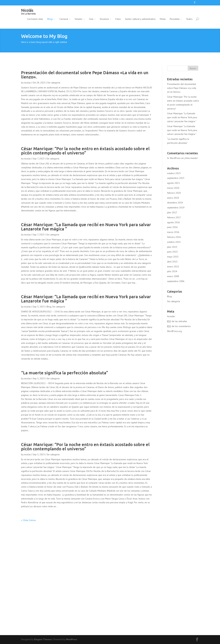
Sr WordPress (174, 158)
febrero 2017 (174, 217)
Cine (91, 19)
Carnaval (64, 19)
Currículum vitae (35, 19)
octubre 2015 (174, 242)
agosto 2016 (173, 222)
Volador (79, 19)
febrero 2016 (174, 237)
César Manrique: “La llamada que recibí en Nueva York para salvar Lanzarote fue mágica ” (86, 227)
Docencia (104, 19)
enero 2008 (173, 276)
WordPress (72, 639)
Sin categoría (54, 83)
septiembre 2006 (176, 281)
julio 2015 (172, 247)
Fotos (118, 19)
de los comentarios (179, 326)
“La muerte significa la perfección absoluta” (65, 373)
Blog (49, 307)
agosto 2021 (173, 183)
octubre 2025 (174, 173)
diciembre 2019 (175, 203)
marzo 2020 (173, 188)
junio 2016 (172, 227)
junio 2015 (172, 252)
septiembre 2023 (176, 178)
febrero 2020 (174, 193)
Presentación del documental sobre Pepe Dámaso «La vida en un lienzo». (85, 75)
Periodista (175, 19)
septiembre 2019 (176, 208)
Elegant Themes (43, 639)
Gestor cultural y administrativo (140, 19)
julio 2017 (172, 212)
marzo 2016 (173, 232)
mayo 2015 (173, 257)
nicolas (27, 83)
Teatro (189, 19)
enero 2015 (173, 267)
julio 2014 (172, 271)
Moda (163, 19)
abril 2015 (172, 262)
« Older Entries (29, 520)
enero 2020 (173, 198)
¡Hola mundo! (191, 158)
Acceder (171, 316)
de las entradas (177, 321)
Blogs (50, 19)
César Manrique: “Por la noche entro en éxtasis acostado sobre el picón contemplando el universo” (85, 151)
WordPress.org (174, 331)
